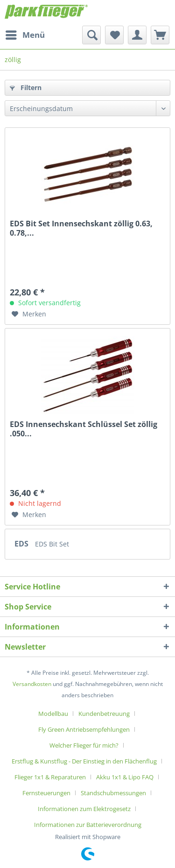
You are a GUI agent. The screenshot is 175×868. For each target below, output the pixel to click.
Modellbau (53, 714)
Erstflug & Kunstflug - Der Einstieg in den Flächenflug (84, 761)
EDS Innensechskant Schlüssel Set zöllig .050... (84, 429)
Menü (25, 34)
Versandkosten (32, 684)
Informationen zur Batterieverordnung (88, 825)
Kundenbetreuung (104, 714)
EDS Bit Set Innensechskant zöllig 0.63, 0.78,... (81, 228)
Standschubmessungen (113, 793)
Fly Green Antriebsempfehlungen (84, 729)
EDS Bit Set (52, 544)
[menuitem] (25, 35)
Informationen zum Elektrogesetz (84, 809)
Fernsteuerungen (46, 793)
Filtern (26, 87)
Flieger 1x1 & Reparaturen (50, 777)
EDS (22, 544)
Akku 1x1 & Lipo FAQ (125, 777)
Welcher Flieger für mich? (84, 745)
